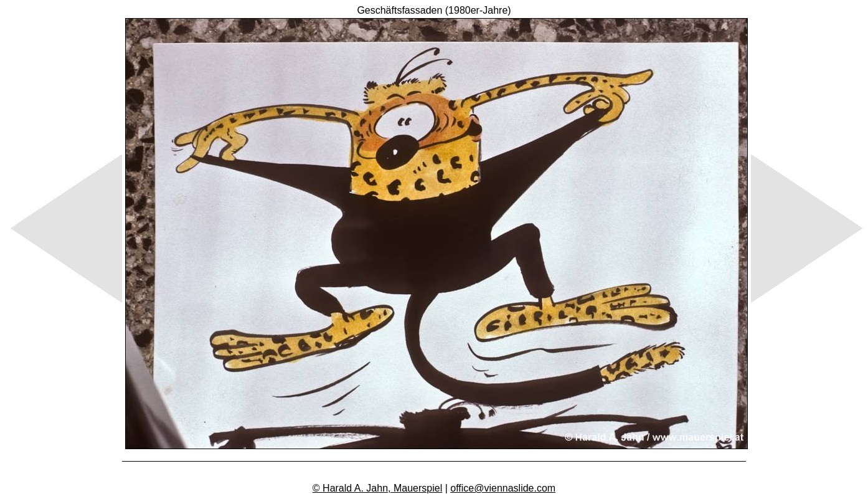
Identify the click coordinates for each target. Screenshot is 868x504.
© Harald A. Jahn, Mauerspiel (377, 488)
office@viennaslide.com (503, 488)
